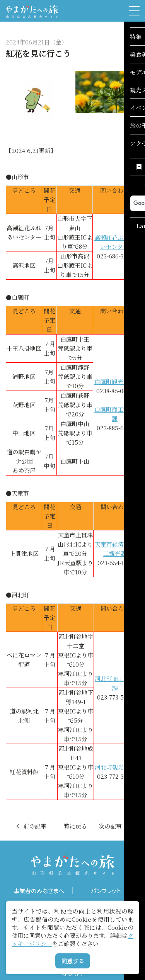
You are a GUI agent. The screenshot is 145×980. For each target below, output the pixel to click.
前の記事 (31, 826)
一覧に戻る (72, 826)
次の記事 (115, 826)
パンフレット (106, 891)
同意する (73, 961)
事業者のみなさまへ (39, 891)
